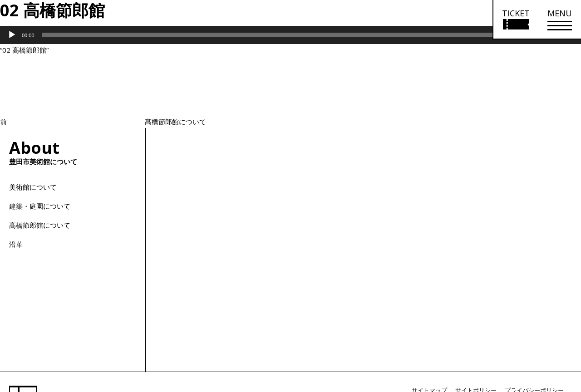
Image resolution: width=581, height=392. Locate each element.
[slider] (278, 35)
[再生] (12, 35)
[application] (290, 35)
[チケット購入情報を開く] (515, 20)
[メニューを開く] (560, 20)
